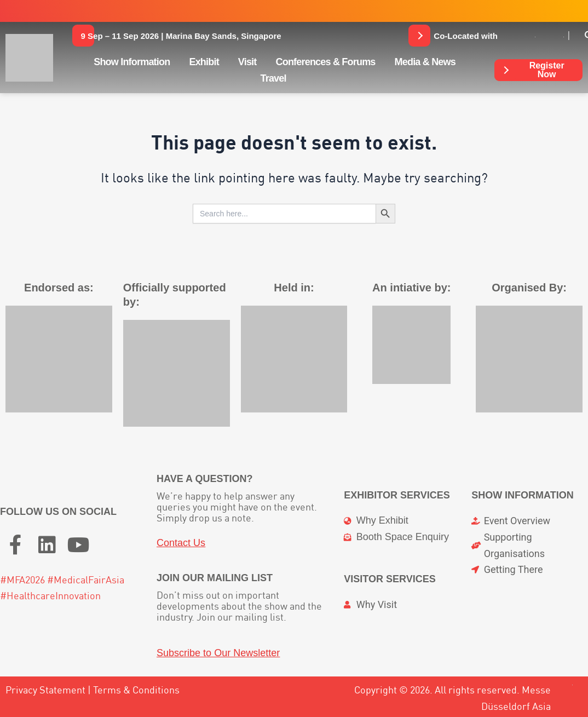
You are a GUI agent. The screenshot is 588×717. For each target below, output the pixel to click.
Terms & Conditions (136, 690)
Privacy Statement (45, 690)
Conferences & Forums (326, 62)
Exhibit (204, 62)
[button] (181, 36)
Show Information (132, 62)
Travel (273, 78)
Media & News (425, 62)
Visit (247, 62)
